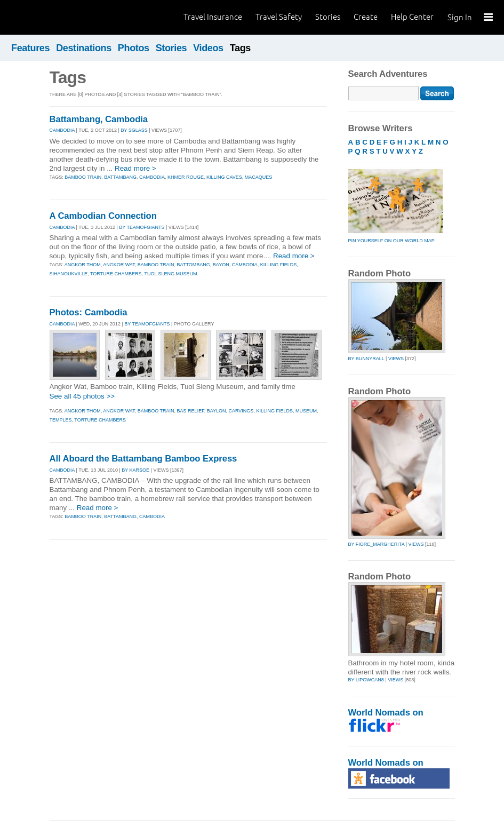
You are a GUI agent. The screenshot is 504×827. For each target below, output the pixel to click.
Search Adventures (388, 74)
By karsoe (135, 470)
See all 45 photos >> (82, 396)
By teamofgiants (142, 227)
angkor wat (119, 265)
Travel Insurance (213, 17)
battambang (120, 177)
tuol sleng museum (170, 274)
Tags (240, 48)
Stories (328, 17)
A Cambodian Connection (103, 216)
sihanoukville (69, 274)
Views (396, 359)
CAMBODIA (62, 130)
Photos (134, 48)
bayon (221, 265)
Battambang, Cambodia (99, 119)
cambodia (152, 177)
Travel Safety (279, 17)
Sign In (460, 17)
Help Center (412, 17)
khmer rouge (186, 177)
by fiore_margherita (377, 544)
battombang (194, 265)
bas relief (191, 411)
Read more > (135, 168)
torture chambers (116, 274)
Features (30, 48)
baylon (217, 411)
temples (61, 420)
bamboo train (83, 177)
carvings (241, 411)
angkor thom (83, 265)
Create (366, 17)
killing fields (279, 265)
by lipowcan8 (366, 680)
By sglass (134, 130)
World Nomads (56, 17)
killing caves (224, 177)
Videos (208, 48)
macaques (259, 177)
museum (306, 411)
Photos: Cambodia (89, 312)
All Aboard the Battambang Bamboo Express (143, 459)
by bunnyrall (366, 359)
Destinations (84, 48)
